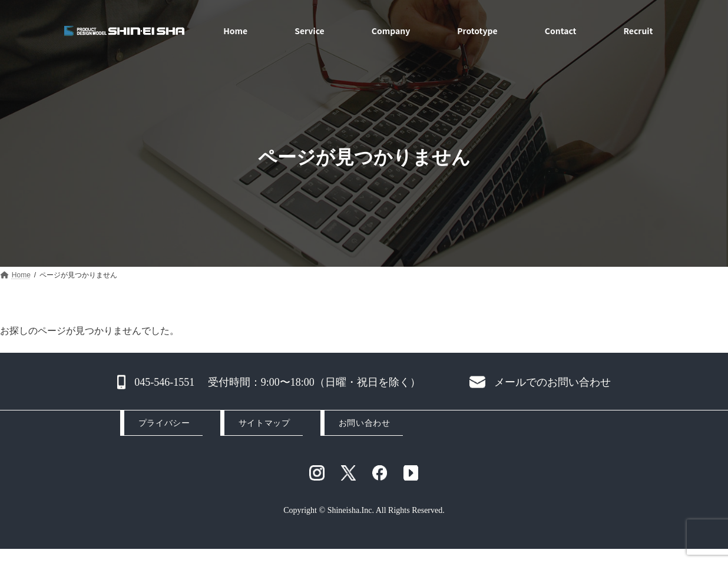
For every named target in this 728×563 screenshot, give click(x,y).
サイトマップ (264, 423)
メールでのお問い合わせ (552, 382)
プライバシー (164, 423)
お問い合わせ (364, 423)
